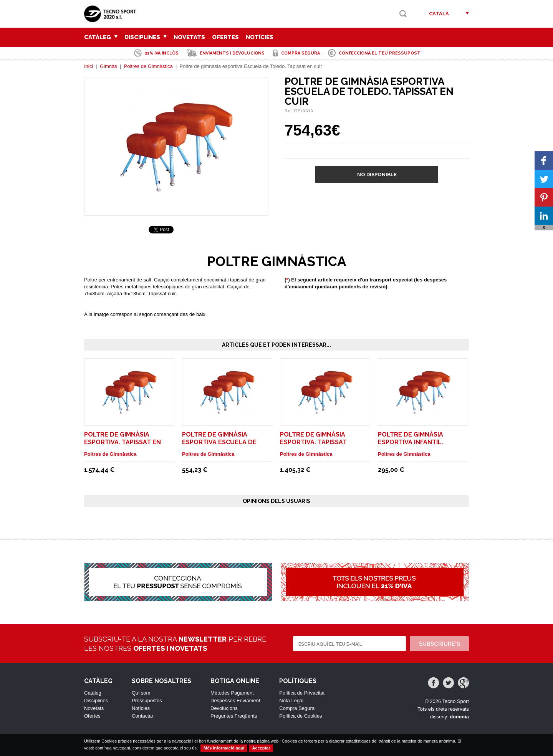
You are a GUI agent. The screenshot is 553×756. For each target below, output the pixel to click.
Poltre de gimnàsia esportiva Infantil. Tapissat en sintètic (412, 442)
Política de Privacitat (302, 693)
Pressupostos (147, 701)
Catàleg (101, 37)
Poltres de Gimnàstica (148, 66)
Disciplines (146, 37)
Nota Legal (291, 701)
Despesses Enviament (235, 701)
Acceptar (261, 748)
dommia (459, 717)
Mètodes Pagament (232, 693)
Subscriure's (440, 644)
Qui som (141, 693)
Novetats (189, 37)
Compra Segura (297, 708)
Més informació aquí (224, 748)
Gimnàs (108, 66)
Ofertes (225, 37)
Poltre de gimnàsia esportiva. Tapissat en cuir (123, 442)
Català (439, 14)
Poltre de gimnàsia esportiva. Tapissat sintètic (313, 442)
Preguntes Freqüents (234, 716)
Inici (89, 66)
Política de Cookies (301, 716)
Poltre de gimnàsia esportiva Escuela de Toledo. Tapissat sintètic (226, 442)
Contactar (142, 716)
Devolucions (224, 708)
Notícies (260, 37)
